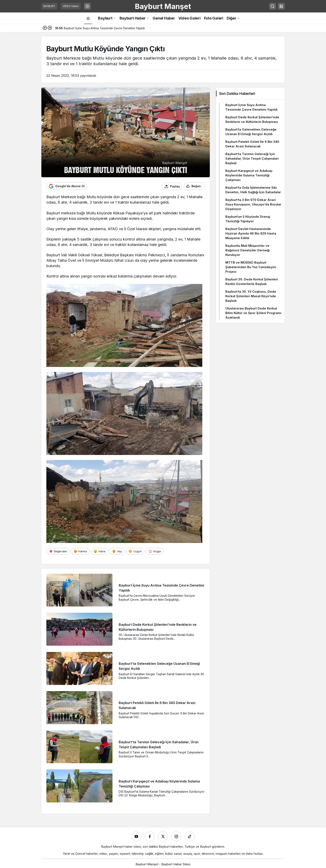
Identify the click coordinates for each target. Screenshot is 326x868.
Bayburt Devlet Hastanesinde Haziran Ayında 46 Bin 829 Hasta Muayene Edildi (251, 233)
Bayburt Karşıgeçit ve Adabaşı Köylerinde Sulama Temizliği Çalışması (249, 175)
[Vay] (117, 551)
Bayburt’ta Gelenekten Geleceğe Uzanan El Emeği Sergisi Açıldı (251, 132)
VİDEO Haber (71, 6)
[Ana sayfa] (88, 18)
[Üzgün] (135, 551)
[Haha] (99, 551)
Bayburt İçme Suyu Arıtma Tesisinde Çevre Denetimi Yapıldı (251, 107)
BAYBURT (49, 6)
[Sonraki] (50, 28)
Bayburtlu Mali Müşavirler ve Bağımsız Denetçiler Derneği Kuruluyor (248, 250)
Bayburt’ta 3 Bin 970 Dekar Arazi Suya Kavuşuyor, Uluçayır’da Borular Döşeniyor (253, 204)
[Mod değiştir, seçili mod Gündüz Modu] (87, 6)
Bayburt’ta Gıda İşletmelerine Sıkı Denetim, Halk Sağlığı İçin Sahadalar (253, 190)
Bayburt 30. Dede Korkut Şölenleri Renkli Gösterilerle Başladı (252, 282)
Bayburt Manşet (163, 6)
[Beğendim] (58, 551)
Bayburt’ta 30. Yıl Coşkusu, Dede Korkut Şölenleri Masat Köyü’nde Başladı (251, 296)
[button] (281, 6)
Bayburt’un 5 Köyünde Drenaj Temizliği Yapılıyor (248, 219)
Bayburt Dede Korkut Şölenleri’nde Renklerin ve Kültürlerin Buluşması (252, 119)
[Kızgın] (155, 551)
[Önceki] (45, 28)
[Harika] (80, 551)
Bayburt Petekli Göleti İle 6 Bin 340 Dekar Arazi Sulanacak (252, 144)
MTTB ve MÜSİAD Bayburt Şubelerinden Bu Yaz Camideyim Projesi (251, 267)
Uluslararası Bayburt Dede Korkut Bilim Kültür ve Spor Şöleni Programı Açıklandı (253, 313)
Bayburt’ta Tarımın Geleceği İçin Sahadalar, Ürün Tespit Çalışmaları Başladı (252, 158)
